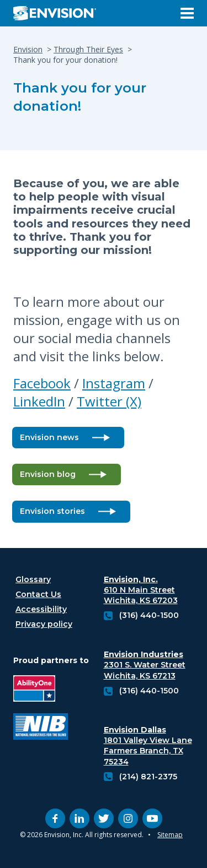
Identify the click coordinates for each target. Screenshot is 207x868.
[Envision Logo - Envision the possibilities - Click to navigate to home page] (59, 13)
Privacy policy (44, 624)
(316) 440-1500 (149, 615)
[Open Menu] (187, 13)
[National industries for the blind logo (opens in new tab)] (41, 728)
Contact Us (38, 594)
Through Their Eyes (88, 49)
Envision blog (48, 474)
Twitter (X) (109, 401)
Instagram (114, 383)
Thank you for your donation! (80, 97)
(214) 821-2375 (148, 777)
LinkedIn (39, 401)
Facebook (42, 383)
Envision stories (52, 511)
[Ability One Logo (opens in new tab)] (41, 690)
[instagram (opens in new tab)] (128, 818)
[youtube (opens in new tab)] (152, 818)
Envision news (49, 437)
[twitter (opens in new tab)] (104, 818)
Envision (28, 49)
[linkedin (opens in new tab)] (79, 818)
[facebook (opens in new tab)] (55, 818)
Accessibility (41, 609)
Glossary (33, 579)
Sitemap (170, 835)
